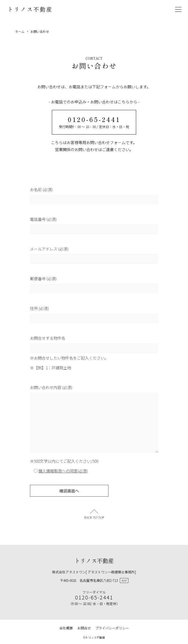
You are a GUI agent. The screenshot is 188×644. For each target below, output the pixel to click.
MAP (124, 581)
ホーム (20, 31)
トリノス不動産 (30, 9)
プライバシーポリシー (112, 628)
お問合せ (84, 628)
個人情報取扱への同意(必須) (63, 471)
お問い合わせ (40, 31)
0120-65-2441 (94, 119)
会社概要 (66, 628)
